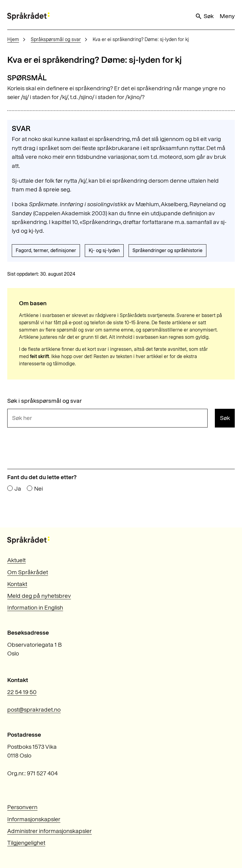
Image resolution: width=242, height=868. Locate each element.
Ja (18, 489)
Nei (38, 489)
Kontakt (17, 584)
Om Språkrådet (28, 572)
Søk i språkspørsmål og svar (45, 401)
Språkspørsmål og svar (56, 39)
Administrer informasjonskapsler (49, 831)
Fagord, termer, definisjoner (46, 250)
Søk (204, 16)
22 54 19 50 (22, 692)
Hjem (13, 39)
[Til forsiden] (28, 16)
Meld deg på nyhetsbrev (39, 596)
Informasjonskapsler (34, 819)
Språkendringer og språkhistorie (167, 250)
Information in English (35, 607)
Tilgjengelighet (26, 843)
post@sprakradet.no (34, 709)
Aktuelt (16, 560)
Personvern (22, 807)
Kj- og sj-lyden (104, 250)
